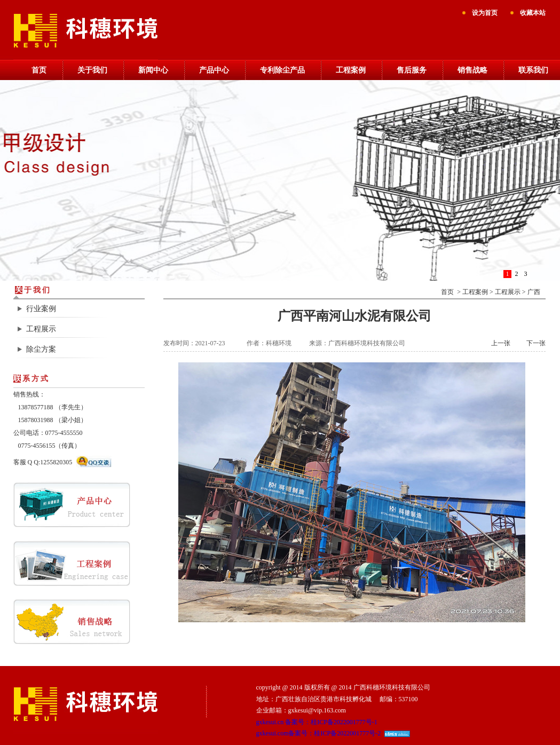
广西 (534, 292)
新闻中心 (153, 70)
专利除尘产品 (282, 70)
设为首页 (485, 13)
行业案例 (41, 309)
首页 (39, 70)
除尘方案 (41, 349)
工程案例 (351, 70)
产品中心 (214, 70)
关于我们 (92, 70)
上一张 (501, 343)
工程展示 (41, 329)
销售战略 (472, 70)
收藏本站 (533, 13)
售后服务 (412, 70)
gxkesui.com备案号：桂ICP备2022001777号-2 (319, 733)
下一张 (536, 343)
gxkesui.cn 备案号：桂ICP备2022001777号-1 (317, 722)
